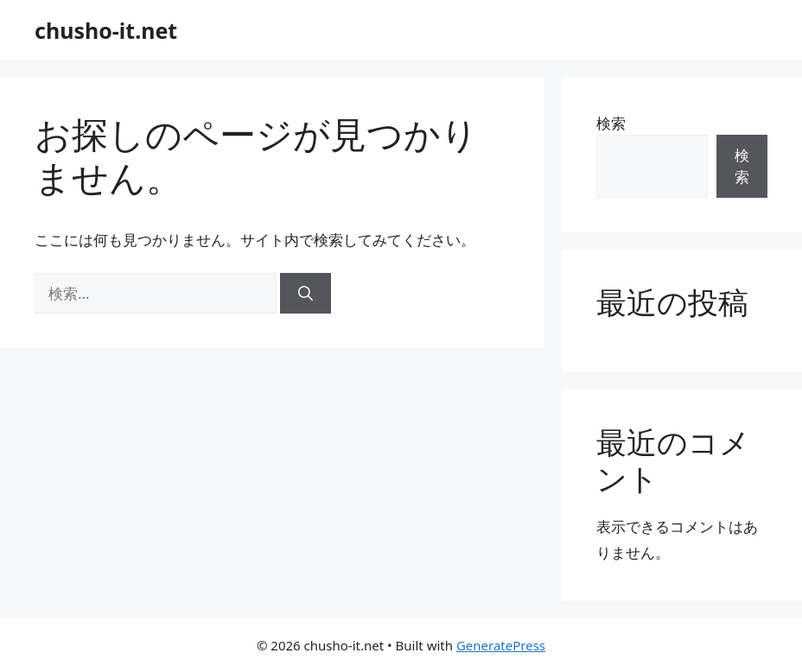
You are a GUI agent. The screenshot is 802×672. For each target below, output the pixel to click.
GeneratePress (501, 645)
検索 (611, 123)
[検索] (306, 294)
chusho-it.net (106, 30)
